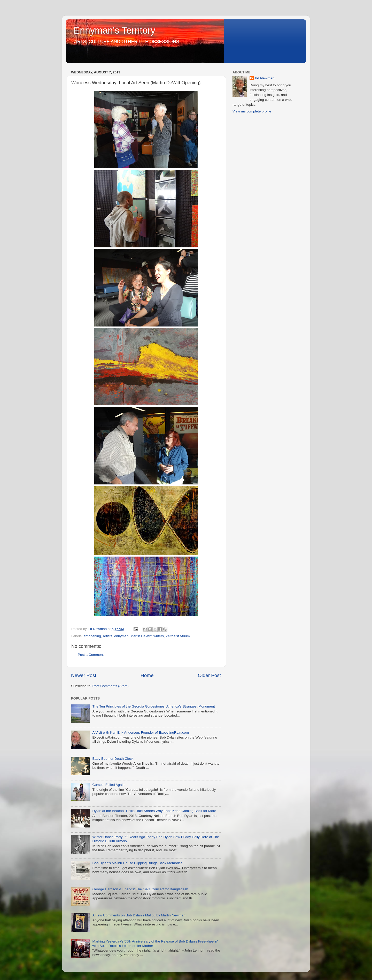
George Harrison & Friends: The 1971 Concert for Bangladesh (140, 889)
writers (159, 636)
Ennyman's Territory (114, 30)
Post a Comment (91, 655)
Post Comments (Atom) (111, 686)
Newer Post (84, 675)
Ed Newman (265, 78)
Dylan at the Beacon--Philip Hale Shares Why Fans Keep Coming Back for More (154, 811)
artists (107, 636)
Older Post (209, 675)
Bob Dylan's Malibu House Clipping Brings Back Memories (137, 863)
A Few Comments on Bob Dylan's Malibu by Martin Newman (139, 915)
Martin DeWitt (141, 636)
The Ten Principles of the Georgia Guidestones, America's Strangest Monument (153, 706)
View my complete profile (252, 111)
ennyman (121, 636)
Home (147, 675)
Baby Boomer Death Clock (113, 759)
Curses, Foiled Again (108, 785)
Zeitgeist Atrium (178, 636)
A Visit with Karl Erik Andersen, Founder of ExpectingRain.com (140, 732)
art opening (92, 636)
